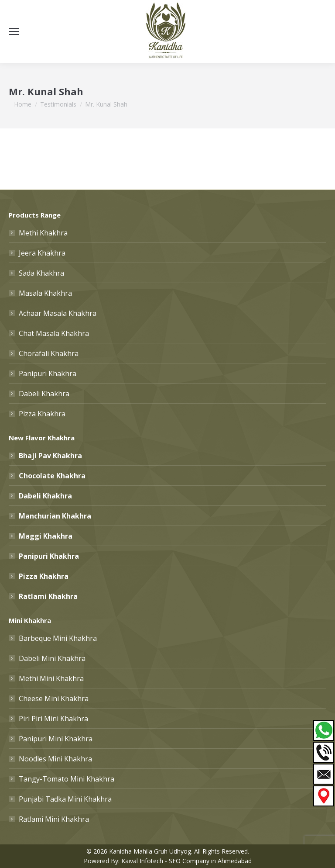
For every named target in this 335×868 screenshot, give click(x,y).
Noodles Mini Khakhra (55, 759)
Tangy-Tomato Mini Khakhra (67, 779)
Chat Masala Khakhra (54, 333)
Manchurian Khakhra (55, 516)
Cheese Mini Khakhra (54, 699)
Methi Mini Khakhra (51, 678)
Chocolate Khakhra (52, 476)
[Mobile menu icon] (14, 31)
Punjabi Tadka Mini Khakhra (65, 799)
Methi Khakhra (43, 233)
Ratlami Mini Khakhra (54, 819)
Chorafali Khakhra (49, 353)
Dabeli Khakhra (44, 394)
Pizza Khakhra (42, 414)
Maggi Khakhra (46, 536)
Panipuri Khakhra (48, 373)
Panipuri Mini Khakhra (56, 739)
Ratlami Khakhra (48, 596)
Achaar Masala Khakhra (58, 313)
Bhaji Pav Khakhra (50, 456)
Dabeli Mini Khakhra (52, 658)
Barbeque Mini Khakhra (58, 638)
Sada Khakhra (41, 273)
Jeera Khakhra (42, 253)
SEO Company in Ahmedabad (210, 861)
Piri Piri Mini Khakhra (53, 719)
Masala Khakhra (45, 293)
